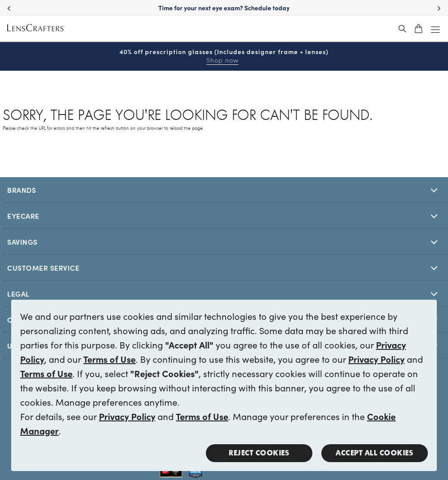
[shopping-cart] (418, 29)
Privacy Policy (376, 359)
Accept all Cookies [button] (374, 453)
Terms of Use (109, 359)
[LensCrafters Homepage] (36, 29)
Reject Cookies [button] (259, 453)
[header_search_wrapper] (402, 29)
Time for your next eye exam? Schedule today (224, 8)
